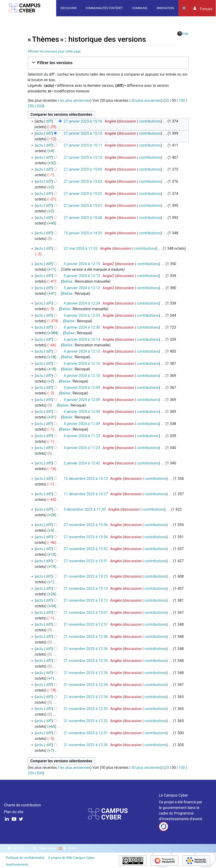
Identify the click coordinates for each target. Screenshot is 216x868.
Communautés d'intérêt (104, 8)
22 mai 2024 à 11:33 (81, 248)
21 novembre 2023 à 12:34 (86, 685)
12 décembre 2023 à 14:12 (86, 479)
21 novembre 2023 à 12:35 (86, 661)
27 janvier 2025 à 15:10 (83, 157)
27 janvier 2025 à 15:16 (83, 121)
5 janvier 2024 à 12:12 (82, 276)
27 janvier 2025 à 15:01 (83, 206)
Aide (183, 34)
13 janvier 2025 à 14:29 (83, 233)
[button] (108, 63)
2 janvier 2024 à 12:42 (82, 463)
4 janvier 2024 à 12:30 (82, 327)
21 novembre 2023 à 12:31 (86, 733)
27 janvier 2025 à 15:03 (83, 181)
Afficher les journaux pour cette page (54, 51)
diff (49, 121)
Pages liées (47, 848)
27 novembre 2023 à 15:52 (86, 549)
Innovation (165, 8)
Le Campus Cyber (173, 795)
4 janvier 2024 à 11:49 (82, 424)
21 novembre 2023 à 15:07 (86, 613)
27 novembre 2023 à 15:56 (86, 525)
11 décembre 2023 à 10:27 (86, 494)
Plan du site (14, 812)
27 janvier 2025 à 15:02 (83, 194)
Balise (67, 281)
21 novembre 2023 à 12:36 (86, 637)
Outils (184, 8)
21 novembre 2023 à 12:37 (86, 624)
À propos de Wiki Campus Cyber (71, 858)
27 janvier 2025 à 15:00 (83, 218)
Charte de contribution (22, 805)
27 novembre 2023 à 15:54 (86, 537)
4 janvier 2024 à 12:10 (82, 364)
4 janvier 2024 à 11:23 (82, 436)
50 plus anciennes (146, 100)
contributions (150, 121)
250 (31, 106)
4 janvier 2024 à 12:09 (82, 388)
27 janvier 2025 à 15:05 (83, 169)
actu (40, 133)
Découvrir (69, 8)
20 (167, 100)
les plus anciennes (75, 100)
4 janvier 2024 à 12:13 (82, 351)
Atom (72, 848)
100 (182, 100)
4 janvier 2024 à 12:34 (82, 303)
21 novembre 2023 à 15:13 (86, 589)
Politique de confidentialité (25, 858)
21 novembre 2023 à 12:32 (86, 721)
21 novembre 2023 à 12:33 (86, 709)
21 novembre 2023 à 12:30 (86, 745)
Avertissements (17, 864)
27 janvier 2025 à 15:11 (83, 145)
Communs (140, 8)
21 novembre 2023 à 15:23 (86, 576)
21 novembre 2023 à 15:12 (86, 600)
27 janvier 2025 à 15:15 (83, 133)
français (206, 9)
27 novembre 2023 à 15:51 (86, 561)
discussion (127, 121)
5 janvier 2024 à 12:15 (82, 264)
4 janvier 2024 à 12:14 (82, 339)
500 (40, 106)
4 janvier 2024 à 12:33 (82, 315)
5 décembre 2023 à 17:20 (85, 509)
